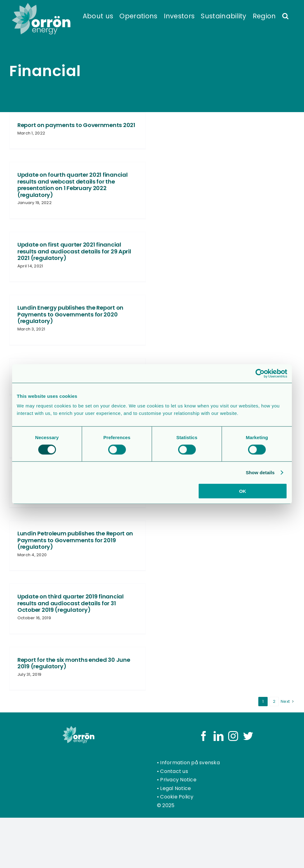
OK (243, 491)
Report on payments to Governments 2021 (76, 125)
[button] (285, 16)
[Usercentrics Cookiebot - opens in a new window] (260, 373)
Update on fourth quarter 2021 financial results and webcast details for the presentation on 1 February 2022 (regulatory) (72, 185)
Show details (260, 472)
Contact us (174, 771)
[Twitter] (248, 736)
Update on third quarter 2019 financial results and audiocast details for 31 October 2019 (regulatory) (71, 603)
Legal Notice (175, 788)
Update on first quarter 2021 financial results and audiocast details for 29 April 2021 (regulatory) (74, 251)
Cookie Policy (177, 797)
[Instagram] (233, 736)
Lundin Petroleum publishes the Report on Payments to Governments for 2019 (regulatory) (75, 540)
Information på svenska (190, 763)
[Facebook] (204, 736)
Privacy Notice (178, 780)
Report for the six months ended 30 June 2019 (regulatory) (74, 663)
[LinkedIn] (219, 736)
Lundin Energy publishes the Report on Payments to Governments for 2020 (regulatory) (70, 314)
